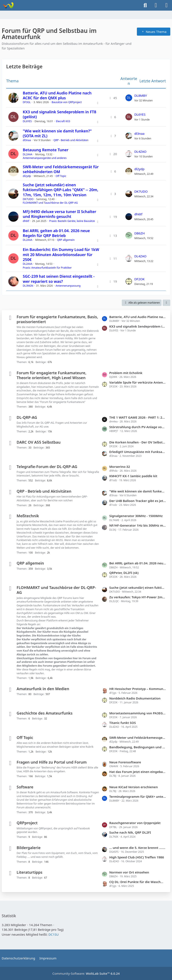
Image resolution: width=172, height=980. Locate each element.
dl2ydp (27, 176)
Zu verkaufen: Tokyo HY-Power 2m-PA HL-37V (138, 597)
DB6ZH (140, 233)
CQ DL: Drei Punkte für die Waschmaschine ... (138, 882)
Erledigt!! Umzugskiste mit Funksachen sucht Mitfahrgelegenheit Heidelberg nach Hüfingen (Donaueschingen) (138, 452)
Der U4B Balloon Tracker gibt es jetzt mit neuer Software (138, 501)
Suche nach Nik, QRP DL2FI (130, 832)
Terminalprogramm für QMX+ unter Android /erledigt (138, 796)
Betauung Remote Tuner (46, 150)
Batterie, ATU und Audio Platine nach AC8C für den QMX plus (57, 95)
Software (25, 787)
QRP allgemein (66, 240)
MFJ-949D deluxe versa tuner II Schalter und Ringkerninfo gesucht (59, 214)
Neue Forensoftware (125, 762)
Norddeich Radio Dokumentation (135, 698)
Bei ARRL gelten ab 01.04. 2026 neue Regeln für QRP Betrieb (56, 233)
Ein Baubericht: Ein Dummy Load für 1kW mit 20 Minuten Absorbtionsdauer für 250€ (61, 254)
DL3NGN (28, 286)
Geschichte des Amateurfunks (45, 713)
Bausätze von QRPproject (67, 102)
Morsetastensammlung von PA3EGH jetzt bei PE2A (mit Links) (138, 713)
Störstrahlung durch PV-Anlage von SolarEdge (138, 427)
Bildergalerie (29, 848)
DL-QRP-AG (27, 417)
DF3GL (27, 102)
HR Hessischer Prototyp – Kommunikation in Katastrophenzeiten (138, 689)
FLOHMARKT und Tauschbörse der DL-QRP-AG (50, 203)
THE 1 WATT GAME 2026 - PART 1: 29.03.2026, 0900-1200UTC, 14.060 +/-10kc (138, 417)
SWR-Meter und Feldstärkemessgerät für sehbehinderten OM (61, 169)
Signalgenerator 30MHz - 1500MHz (136, 516)
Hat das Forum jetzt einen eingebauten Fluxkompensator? (138, 772)
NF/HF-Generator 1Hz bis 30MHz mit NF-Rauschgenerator (138, 525)
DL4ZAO (140, 151)
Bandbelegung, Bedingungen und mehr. (138, 747)
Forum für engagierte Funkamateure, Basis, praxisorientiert (57, 319)
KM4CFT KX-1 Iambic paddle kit (133, 476)
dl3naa (27, 140)
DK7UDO (28, 199)
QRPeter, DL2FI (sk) (124, 573)
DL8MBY (141, 95)
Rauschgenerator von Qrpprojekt (135, 823)
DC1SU (54, 934)
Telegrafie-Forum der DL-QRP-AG (47, 467)
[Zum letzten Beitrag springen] (129, 98)
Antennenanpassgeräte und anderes (45, 158)
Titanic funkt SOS (123, 723)
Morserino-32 (120, 467)
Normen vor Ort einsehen (129, 872)
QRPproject (27, 823)
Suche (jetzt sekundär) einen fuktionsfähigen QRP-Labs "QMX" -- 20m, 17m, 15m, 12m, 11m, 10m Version (61, 190)
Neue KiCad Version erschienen (133, 787)
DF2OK (139, 279)
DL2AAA (28, 154)
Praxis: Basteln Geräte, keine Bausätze (72, 221)
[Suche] (145, 5)
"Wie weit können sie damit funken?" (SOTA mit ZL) (57, 133)
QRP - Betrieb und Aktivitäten (71, 140)
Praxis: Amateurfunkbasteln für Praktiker (47, 268)
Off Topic (61, 176)
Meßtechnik (28, 516)
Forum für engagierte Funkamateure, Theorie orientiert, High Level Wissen (52, 375)
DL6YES (27, 121)
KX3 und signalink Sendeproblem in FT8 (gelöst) (59, 114)
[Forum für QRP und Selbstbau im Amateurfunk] (8, 5)
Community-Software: (86, 973)
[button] (166, 303)
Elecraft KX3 (63, 121)
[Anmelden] (156, 5)
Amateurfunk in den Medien (43, 689)
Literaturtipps (29, 872)
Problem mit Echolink (126, 373)
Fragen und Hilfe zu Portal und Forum (52, 762)
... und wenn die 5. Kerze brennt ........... (138, 848)
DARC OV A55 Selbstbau (39, 442)
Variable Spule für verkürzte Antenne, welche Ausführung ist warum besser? (138, 382)
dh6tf (26, 221)
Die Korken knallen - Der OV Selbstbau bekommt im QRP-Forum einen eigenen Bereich (138, 442)
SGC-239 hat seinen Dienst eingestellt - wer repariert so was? (59, 279)
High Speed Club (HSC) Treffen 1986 (137, 857)
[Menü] (166, 5)
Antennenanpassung (68, 286)
